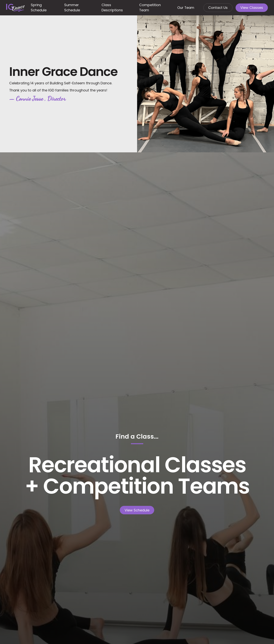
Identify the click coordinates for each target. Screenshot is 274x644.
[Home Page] (15, 8)
